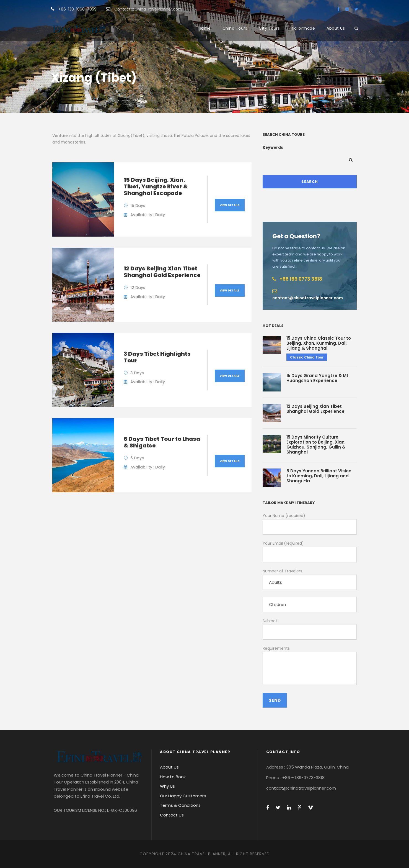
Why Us (167, 786)
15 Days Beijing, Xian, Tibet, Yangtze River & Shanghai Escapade (156, 186)
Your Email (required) (310, 551)
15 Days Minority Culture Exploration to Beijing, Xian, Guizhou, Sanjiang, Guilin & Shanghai (316, 445)
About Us (336, 28)
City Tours (269, 28)
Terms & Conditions (180, 805)
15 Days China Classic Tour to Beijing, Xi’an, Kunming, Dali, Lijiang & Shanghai (319, 343)
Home (205, 28)
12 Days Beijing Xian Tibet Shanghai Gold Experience (162, 272)
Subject (310, 629)
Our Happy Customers (183, 796)
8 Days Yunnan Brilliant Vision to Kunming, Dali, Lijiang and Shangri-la (319, 476)
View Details (230, 205)
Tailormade (303, 28)
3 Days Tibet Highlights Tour (157, 357)
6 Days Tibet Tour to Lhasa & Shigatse (162, 442)
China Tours (235, 28)
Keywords (273, 148)
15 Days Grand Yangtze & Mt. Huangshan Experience (318, 378)
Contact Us (172, 815)
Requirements (310, 666)
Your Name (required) (310, 524)
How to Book (173, 777)
